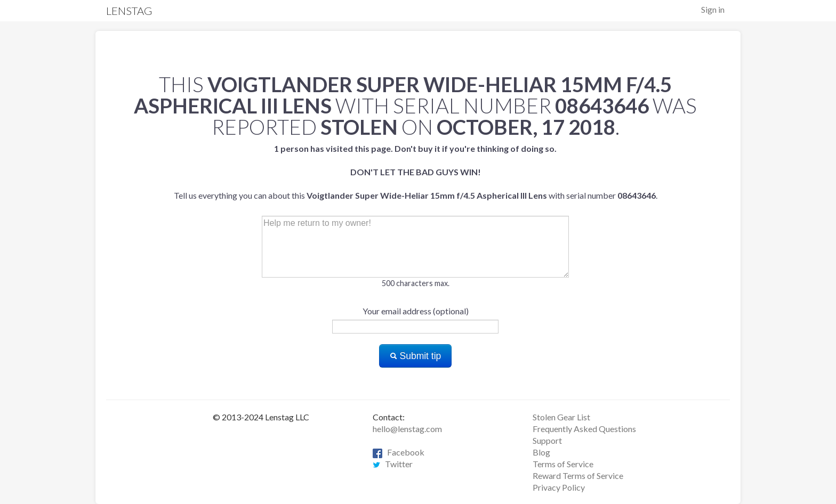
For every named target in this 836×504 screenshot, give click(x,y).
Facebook (399, 452)
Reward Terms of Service (578, 475)
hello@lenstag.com (407, 429)
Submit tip (416, 356)
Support (547, 440)
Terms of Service (563, 464)
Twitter (393, 464)
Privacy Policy (559, 487)
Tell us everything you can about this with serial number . (416, 172)
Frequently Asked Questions (584, 429)
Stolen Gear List (561, 417)
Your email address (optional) (416, 311)
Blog (541, 452)
